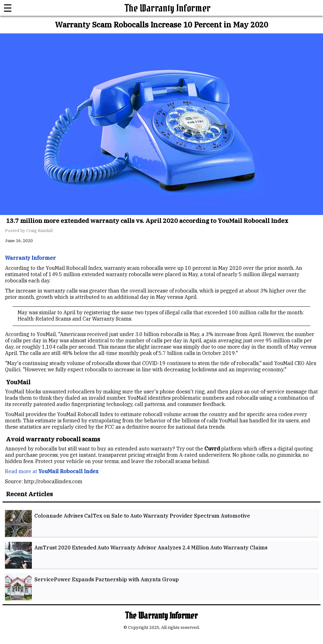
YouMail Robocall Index (85, 414)
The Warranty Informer (168, 8)
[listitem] (161, 523)
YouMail (46, 334)
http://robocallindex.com (53, 481)
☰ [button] (8, 8)
